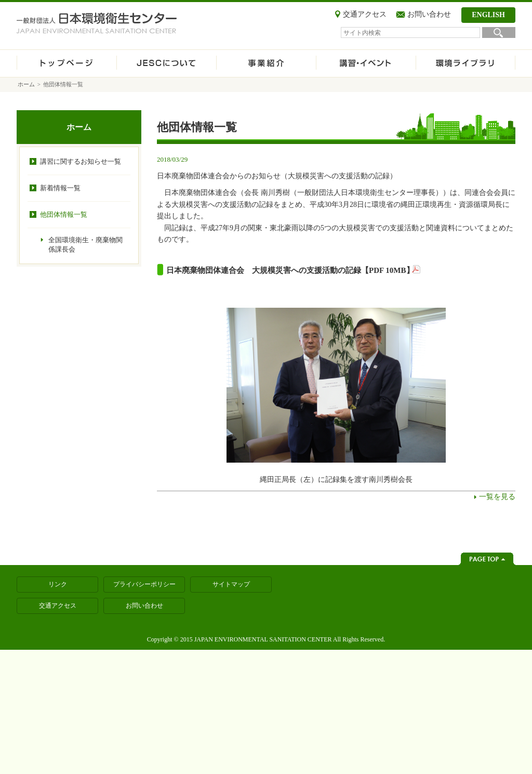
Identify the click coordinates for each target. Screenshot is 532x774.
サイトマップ (231, 584)
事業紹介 (266, 63)
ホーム (66, 63)
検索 (499, 32)
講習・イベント (366, 63)
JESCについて (166, 63)
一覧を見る (497, 497)
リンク (58, 584)
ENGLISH (488, 15)
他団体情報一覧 (64, 214)
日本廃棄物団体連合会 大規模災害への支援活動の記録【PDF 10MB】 (290, 270)
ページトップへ (487, 559)
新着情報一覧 (60, 188)
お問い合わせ (429, 14)
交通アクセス (365, 14)
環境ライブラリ (465, 63)
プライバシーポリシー (144, 584)
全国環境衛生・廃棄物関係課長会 (85, 245)
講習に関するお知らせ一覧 (81, 161)
